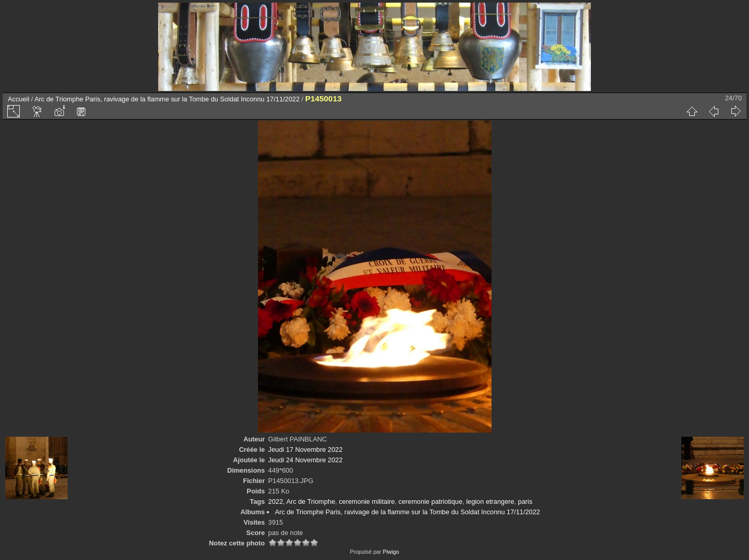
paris (525, 502)
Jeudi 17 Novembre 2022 (306, 450)
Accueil (18, 99)
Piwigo (391, 552)
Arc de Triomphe (311, 502)
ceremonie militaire (366, 502)
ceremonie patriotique (430, 502)
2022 (276, 502)
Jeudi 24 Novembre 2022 (306, 460)
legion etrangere (490, 502)
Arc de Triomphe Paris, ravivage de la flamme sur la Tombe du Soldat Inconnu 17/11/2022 (167, 99)
